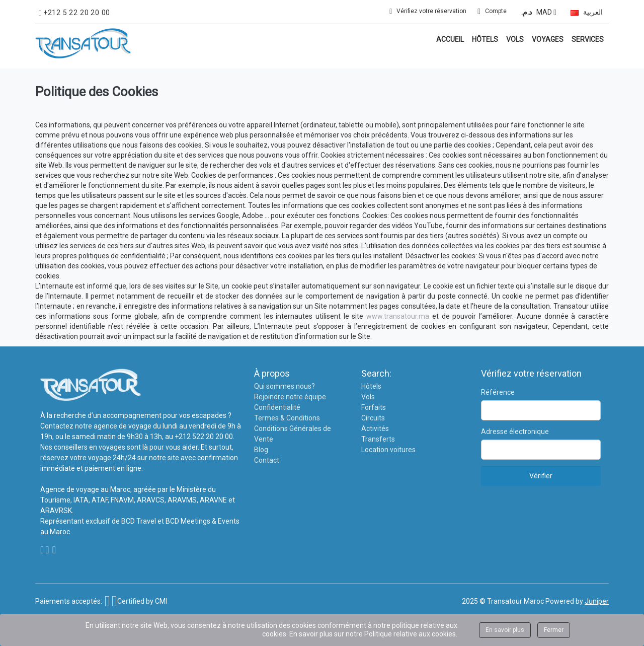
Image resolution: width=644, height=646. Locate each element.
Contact (267, 460)
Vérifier (541, 476)
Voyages (548, 39)
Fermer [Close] (554, 630)
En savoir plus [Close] (505, 630)
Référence (498, 392)
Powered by (577, 601)
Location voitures (388, 450)
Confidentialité (277, 407)
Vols (515, 39)
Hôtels (485, 39)
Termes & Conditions (287, 418)
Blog (261, 450)
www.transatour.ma (398, 316)
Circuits (373, 418)
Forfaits (374, 407)
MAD (537, 12)
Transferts (378, 439)
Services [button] (588, 39)
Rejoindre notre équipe (290, 397)
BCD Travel (139, 521)
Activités (375, 428)
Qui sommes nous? (285, 386)
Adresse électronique (515, 432)
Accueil (450, 39)
